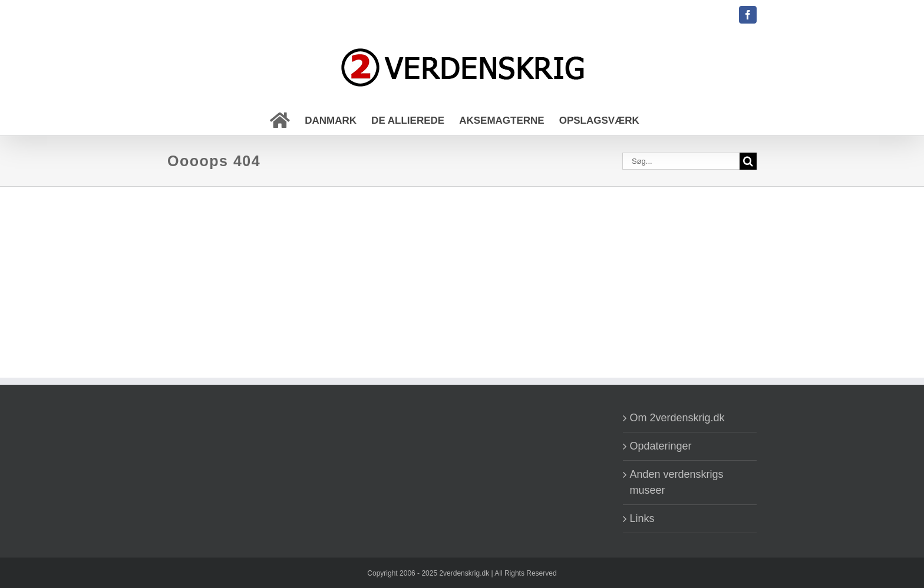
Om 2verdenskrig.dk (677, 418)
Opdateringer (661, 446)
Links (642, 518)
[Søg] (748, 161)
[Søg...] (681, 161)
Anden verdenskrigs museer (677, 482)
